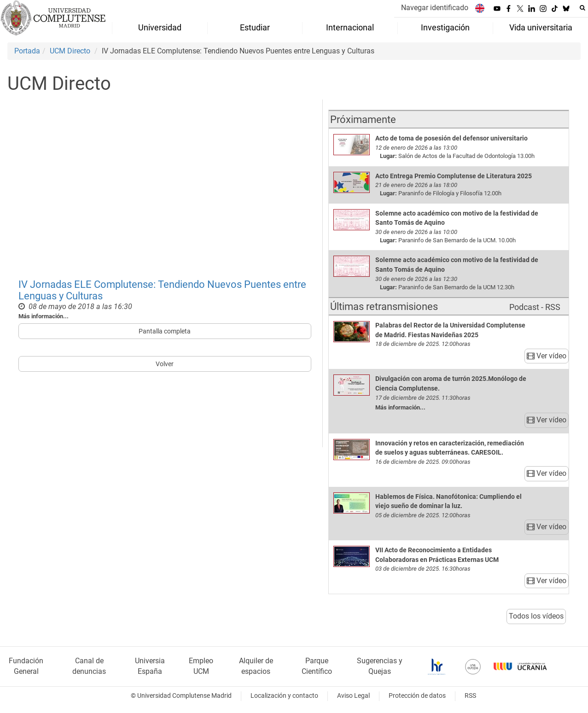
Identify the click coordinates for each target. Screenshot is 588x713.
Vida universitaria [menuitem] (541, 28)
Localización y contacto (284, 696)
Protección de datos (417, 696)
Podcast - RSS (535, 307)
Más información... (44, 316)
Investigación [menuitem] (445, 28)
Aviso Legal (353, 696)
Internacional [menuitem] (350, 28)
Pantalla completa (165, 331)
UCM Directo (70, 51)
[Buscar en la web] (582, 8)
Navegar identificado (435, 8)
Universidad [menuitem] (160, 28)
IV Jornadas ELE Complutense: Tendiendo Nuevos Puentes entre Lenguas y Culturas (162, 290)
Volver (165, 364)
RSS (470, 696)
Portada (27, 51)
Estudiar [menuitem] (255, 28)
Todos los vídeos (536, 616)
